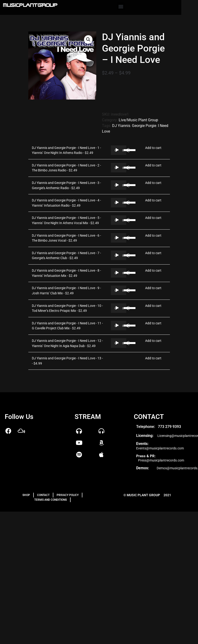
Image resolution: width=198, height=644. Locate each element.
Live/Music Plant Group (138, 120)
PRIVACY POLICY (68, 495)
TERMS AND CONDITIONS (51, 500)
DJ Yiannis (121, 126)
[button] (121, 6)
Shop (26, 495)
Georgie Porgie (144, 126)
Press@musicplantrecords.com (161, 460)
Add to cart (153, 148)
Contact (43, 495)
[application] (119, 150)
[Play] (117, 150)
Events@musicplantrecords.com (160, 448)
